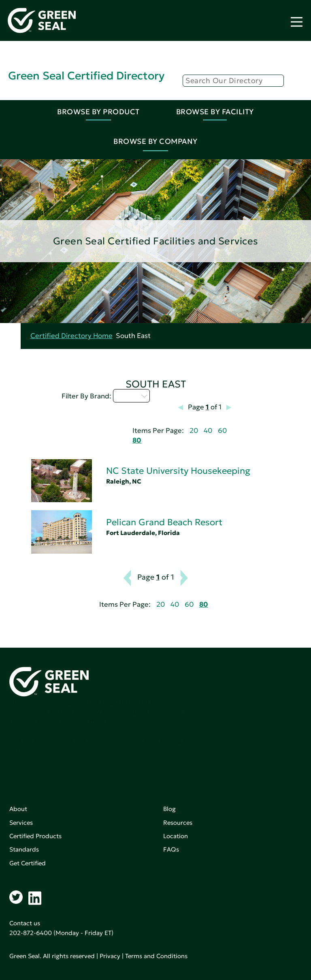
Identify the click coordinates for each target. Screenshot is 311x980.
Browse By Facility (215, 112)
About (18, 809)
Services (21, 823)
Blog (169, 809)
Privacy (110, 956)
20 (194, 431)
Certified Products (35, 836)
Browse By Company (155, 141)
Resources (178, 823)
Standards (24, 849)
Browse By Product (98, 112)
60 (222, 431)
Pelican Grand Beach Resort (164, 522)
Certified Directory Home (71, 336)
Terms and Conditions (156, 956)
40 (208, 431)
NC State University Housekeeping (178, 471)
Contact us (25, 923)
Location (176, 836)
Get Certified (28, 863)
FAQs (171, 849)
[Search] (233, 81)
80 (137, 440)
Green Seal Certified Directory (86, 76)
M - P (131, 396)
